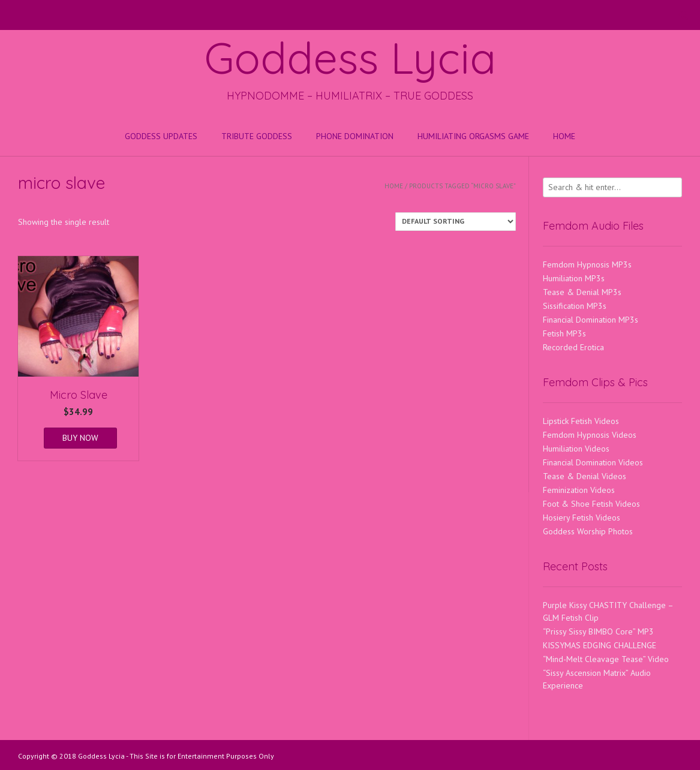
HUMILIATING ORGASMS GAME (473, 136)
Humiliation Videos (576, 449)
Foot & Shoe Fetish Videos (591, 504)
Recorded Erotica (573, 347)
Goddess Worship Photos (588, 531)
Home (564, 136)
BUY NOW (80, 438)
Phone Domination (355, 136)
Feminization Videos (579, 490)
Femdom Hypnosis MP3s (587, 264)
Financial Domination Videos (593, 462)
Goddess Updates (161, 136)
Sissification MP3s (575, 306)
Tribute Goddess (257, 136)
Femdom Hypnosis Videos (590, 435)
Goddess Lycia (350, 58)
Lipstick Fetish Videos (581, 421)
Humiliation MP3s (574, 278)
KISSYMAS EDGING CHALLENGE (600, 645)
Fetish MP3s (564, 333)
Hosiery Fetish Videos (582, 518)
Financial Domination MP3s (591, 320)
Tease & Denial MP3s (582, 292)
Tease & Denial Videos (585, 476)
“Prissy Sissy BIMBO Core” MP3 (598, 631)
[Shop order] (456, 222)
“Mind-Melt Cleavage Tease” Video (606, 659)
